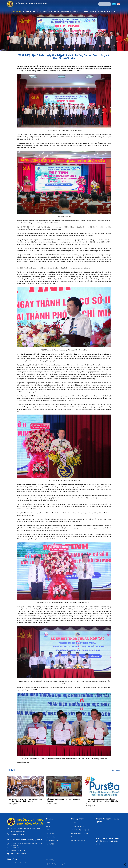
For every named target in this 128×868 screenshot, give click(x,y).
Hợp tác (77, 12)
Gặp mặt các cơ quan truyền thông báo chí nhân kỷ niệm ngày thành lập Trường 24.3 (25, 800)
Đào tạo (37, 12)
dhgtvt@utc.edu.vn (20, 831)
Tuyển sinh (48, 12)
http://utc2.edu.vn (21, 854)
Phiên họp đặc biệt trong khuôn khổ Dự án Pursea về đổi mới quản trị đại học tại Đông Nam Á (103, 801)
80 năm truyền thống (107, 12)
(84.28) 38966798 (20, 851)
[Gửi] (110, 4)
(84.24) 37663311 (20, 834)
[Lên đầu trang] (124, 864)
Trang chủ (17, 12)
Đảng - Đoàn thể (90, 12)
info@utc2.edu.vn (19, 848)
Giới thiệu (27, 12)
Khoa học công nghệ (63, 12)
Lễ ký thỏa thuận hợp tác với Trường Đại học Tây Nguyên (64, 800)
